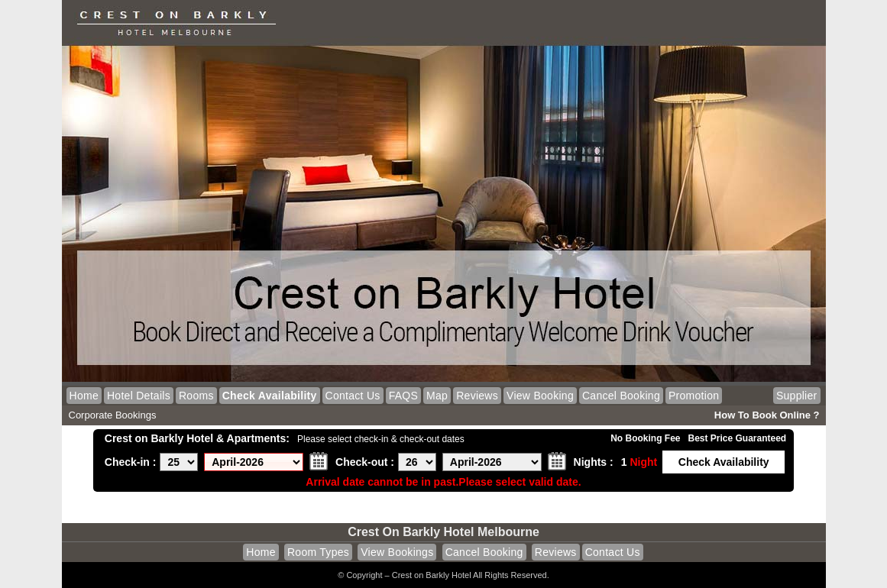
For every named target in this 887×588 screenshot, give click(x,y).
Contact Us (353, 396)
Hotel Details (139, 396)
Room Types (318, 552)
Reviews (477, 396)
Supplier (797, 396)
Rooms (196, 396)
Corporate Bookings (113, 415)
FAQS (403, 396)
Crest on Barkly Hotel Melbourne (443, 532)
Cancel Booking (621, 396)
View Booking (540, 396)
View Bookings (397, 552)
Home (84, 396)
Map (437, 396)
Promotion (694, 396)
